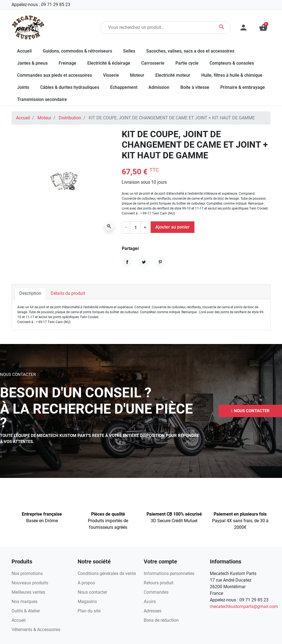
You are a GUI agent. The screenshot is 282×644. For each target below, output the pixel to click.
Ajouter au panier (173, 227)
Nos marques (25, 602)
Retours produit (159, 583)
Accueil (23, 118)
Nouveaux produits (30, 583)
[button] (263, 27)
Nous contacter (92, 592)
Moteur (44, 118)
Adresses (153, 611)
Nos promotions (27, 573)
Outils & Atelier (26, 611)
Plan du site (89, 611)
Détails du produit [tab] (68, 293)
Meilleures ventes (28, 592)
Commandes (156, 592)
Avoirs (150, 602)
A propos (86, 583)
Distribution (70, 118)
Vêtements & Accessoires (36, 630)
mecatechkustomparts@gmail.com (244, 606)
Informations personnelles (169, 573)
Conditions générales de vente (107, 573)
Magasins (87, 602)
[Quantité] (135, 227)
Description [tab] (30, 293)
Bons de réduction (161, 620)
